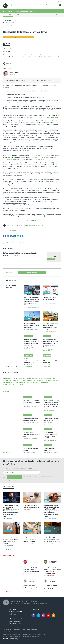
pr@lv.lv (20, 623)
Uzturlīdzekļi (9, 383)
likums (37, 86)
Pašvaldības (19, 243)
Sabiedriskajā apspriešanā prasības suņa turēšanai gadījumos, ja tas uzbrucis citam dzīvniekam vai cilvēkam (11, 540)
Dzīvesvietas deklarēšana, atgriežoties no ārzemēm (20, 253)
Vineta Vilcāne (7, 255)
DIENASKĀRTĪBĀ (38, 5)
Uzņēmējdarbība (22, 383)
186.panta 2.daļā (50, 163)
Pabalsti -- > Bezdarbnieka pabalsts (49, 117)
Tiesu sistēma (46, 383)
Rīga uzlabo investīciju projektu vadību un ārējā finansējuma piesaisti (30, 587)
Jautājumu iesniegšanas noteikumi (35, 225)
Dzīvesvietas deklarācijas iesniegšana (14, 159)
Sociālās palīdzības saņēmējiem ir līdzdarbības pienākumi (32, 361)
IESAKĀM (6, 391)
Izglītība (7, 385)
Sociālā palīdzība (11, 23)
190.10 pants (48, 167)
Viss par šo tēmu (13, 366)
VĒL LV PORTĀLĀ (9, 487)
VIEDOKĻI (30, 5)
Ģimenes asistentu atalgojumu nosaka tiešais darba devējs (50, 361)
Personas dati (19, 385)
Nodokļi (7, 380)
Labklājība (42, 380)
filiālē (58, 106)
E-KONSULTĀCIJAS (18, 7)
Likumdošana (35, 544)
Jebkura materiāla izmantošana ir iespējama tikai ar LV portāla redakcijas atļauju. (26, 635)
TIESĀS (46, 5)
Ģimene (34, 383)
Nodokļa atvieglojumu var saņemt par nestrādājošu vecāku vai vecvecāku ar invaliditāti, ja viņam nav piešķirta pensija (51, 404)
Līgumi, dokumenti (34, 378)
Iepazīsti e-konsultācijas (12, 481)
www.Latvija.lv (39, 157)
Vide (12, 546)
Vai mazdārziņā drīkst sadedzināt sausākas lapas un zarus (32, 434)
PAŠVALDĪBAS (10, 288)
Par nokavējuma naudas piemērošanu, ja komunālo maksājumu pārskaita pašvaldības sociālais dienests (50, 343)
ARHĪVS (26, 7)
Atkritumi (34, 438)
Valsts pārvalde (30, 574)
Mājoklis (17, 380)
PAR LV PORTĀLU (13, 609)
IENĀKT (59, 2)
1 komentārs (8, 273)
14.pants (37, 179)
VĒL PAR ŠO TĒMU (12, 280)
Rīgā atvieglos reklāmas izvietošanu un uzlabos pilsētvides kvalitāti (50, 587)
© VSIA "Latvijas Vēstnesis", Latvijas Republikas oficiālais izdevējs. (21, 636)
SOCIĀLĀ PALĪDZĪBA (11, 286)
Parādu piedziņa (29, 380)
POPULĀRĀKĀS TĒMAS (10, 372)
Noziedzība (9, 519)
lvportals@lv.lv (17, 622)
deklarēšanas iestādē (39, 156)
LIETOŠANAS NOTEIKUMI (15, 611)
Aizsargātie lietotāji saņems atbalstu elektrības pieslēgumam (32, 325)
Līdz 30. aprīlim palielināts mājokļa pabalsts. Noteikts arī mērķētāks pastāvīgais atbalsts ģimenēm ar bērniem (32, 301)
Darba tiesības (20, 378)
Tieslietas (8, 378)
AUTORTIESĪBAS (13, 615)
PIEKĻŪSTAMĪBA (13, 613)
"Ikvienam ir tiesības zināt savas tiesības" (21, 630)
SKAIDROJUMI (17, 5)
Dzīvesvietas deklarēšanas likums (50, 121)
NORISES (24, 5)
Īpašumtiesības (49, 378)
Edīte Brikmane (15, 73)
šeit (4, 112)
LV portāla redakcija (16, 619)
